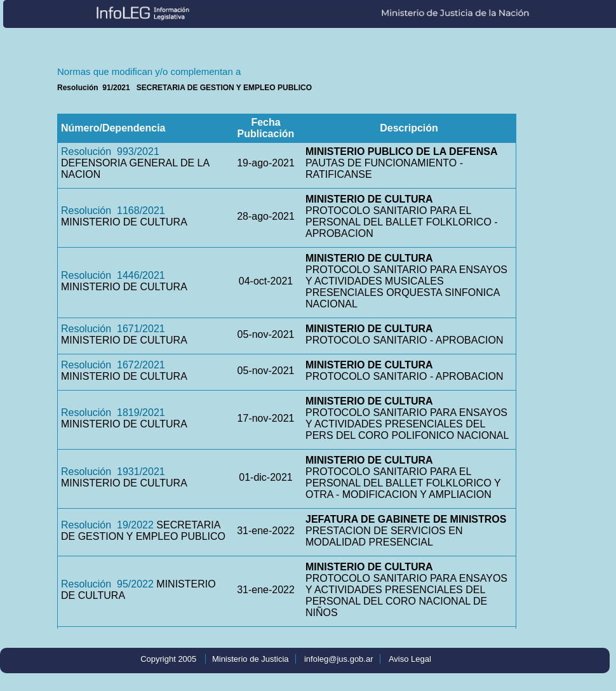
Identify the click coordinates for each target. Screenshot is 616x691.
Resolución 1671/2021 (113, 329)
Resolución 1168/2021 (113, 211)
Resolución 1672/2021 (113, 365)
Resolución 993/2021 (110, 151)
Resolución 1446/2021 (113, 275)
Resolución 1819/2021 (113, 413)
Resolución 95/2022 (107, 584)
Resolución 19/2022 (107, 525)
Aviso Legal (410, 659)
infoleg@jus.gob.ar (339, 659)
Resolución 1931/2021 (113, 472)
